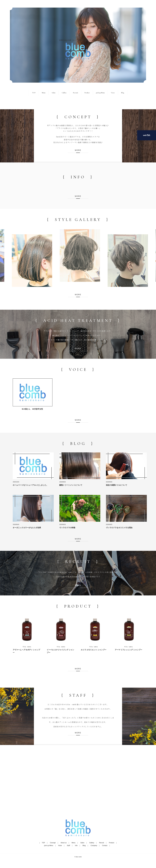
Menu (44, 93)
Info (76, 846)
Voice (113, 93)
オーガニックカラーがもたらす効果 (27, 528)
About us (64, 843)
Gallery (64, 93)
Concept (53, 843)
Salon (54, 93)
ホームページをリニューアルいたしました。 (30, 485)
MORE (78, 150)
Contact (105, 846)
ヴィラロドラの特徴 (67, 528)
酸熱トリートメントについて (71, 485)
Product (87, 93)
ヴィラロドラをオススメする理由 (119, 528)
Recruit (75, 93)
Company (94, 846)
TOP (34, 93)
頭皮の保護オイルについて (117, 485)
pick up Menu (100, 93)
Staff (68, 846)
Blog (123, 93)
